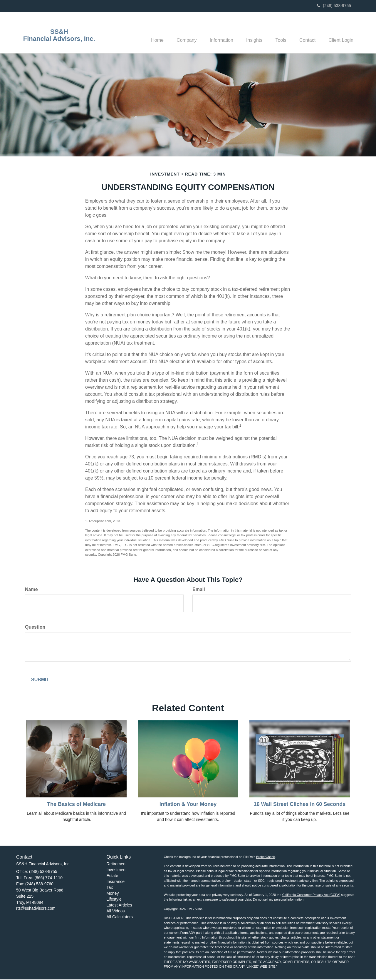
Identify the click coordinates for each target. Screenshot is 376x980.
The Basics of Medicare (76, 805)
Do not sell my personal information (278, 900)
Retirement (117, 865)
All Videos (116, 912)
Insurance (116, 882)
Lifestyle (114, 900)
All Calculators (120, 918)
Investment (117, 871)
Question (35, 628)
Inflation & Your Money (188, 805)
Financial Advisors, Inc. (59, 39)
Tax (110, 888)
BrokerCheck (266, 857)
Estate (113, 877)
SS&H (59, 32)
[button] (177, 33)
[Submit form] (40, 681)
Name (31, 590)
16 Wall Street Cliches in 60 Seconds (300, 805)
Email (199, 590)
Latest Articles (119, 906)
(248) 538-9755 (334, 6)
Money (113, 894)
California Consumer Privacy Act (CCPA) (311, 895)
